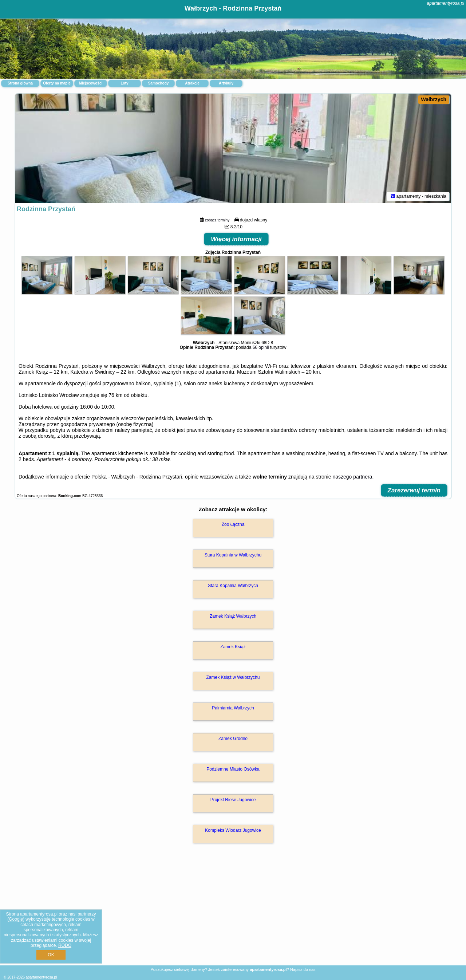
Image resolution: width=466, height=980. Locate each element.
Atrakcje (192, 83)
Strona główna (20, 83)
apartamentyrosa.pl (445, 3)
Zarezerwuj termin (414, 490)
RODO (65, 945)
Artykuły (226, 83)
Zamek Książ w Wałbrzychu (233, 677)
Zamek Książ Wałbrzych (233, 616)
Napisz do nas (303, 969)
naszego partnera (352, 477)
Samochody (159, 83)
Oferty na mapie (57, 83)
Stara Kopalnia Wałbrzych (233, 586)
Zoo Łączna (233, 524)
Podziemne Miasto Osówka (233, 769)
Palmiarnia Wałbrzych (233, 708)
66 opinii (261, 347)
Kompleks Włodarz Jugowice (233, 830)
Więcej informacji (236, 239)
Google (16, 919)
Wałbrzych (434, 99)
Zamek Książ (233, 647)
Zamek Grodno (233, 739)
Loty (124, 83)
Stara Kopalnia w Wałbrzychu (233, 555)
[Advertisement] (233, 912)
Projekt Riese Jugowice (233, 800)
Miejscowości (91, 83)
